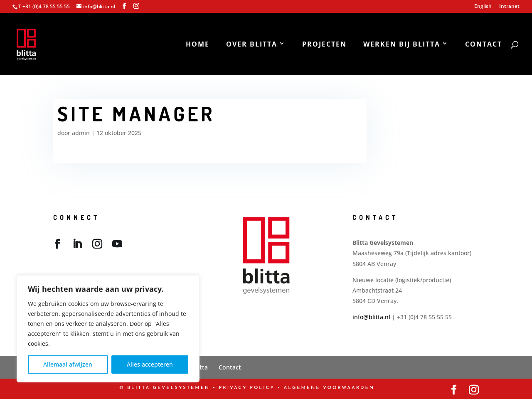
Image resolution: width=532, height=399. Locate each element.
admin (81, 133)
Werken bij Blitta (402, 45)
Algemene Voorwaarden (329, 388)
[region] (108, 329)
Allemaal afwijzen (68, 364)
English (483, 7)
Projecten (324, 45)
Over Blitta (252, 45)
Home (198, 45)
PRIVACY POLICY (247, 388)
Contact (484, 45)
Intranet (509, 7)
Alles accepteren (150, 364)
